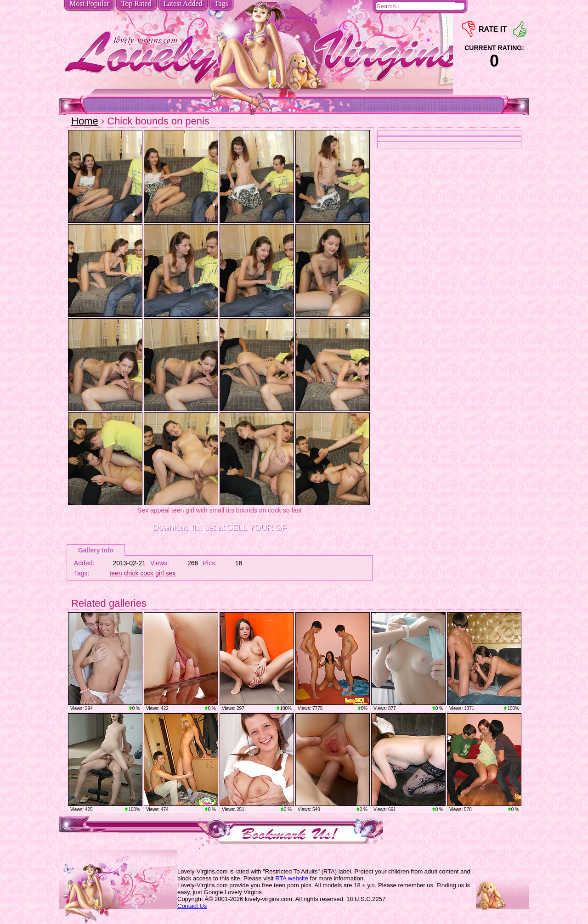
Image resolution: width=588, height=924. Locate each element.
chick (131, 573)
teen (116, 573)
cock (147, 573)
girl (160, 573)
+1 (520, 29)
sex (171, 573)
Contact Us (192, 906)
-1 (469, 29)
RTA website (292, 878)
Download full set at (220, 528)
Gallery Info (96, 550)
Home (85, 121)
